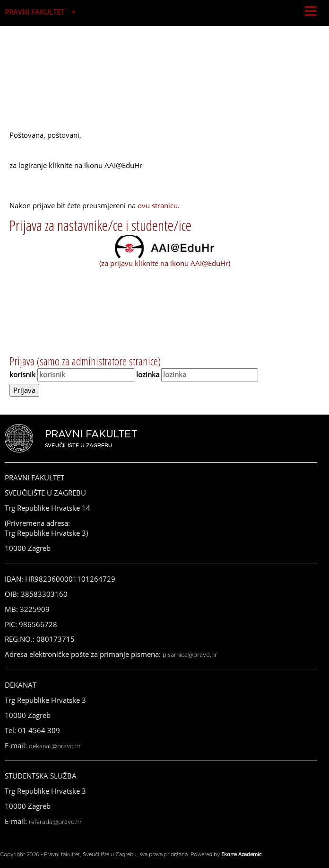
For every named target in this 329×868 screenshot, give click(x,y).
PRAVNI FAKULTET (35, 12)
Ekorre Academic (241, 854)
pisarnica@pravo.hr (190, 655)
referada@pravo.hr (55, 822)
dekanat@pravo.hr (55, 746)
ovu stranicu (158, 205)
